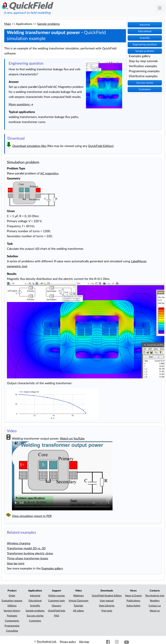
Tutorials (78, 606)
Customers (145, 89)
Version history (12, 611)
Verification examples (143, 66)
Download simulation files (29, 146)
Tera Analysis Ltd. (47, 642)
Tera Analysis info (155, 596)
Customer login (57, 601)
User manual (107, 601)
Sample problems (145, 51)
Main (8, 24)
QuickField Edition (100, 146)
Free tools (107, 611)
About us (155, 611)
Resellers (155, 601)
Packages (12, 616)
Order (12, 596)
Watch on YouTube (72, 439)
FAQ (57, 616)
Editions (12, 606)
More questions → (21, 105)
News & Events (133, 596)
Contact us (155, 606)
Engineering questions (145, 45)
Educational (145, 31)
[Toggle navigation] (160, 8)
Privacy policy (68, 642)
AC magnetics (49, 174)
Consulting (12, 631)
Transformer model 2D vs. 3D (26, 549)
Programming (12, 626)
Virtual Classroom (78, 601)
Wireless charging (19, 544)
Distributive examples (143, 76)
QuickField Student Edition (107, 596)
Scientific (145, 38)
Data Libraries (107, 606)
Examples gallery (140, 56)
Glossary (57, 606)
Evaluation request (12, 601)
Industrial (145, 25)
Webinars (79, 596)
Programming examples (144, 71)
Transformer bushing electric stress (30, 554)
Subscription (133, 606)
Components (12, 621)
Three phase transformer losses (28, 559)
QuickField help (57, 611)
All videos (78, 611)
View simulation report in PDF (32, 516)
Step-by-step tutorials (143, 61)
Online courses (57, 596)
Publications (133, 601)
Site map (84, 642)
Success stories (145, 83)
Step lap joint (16, 564)
